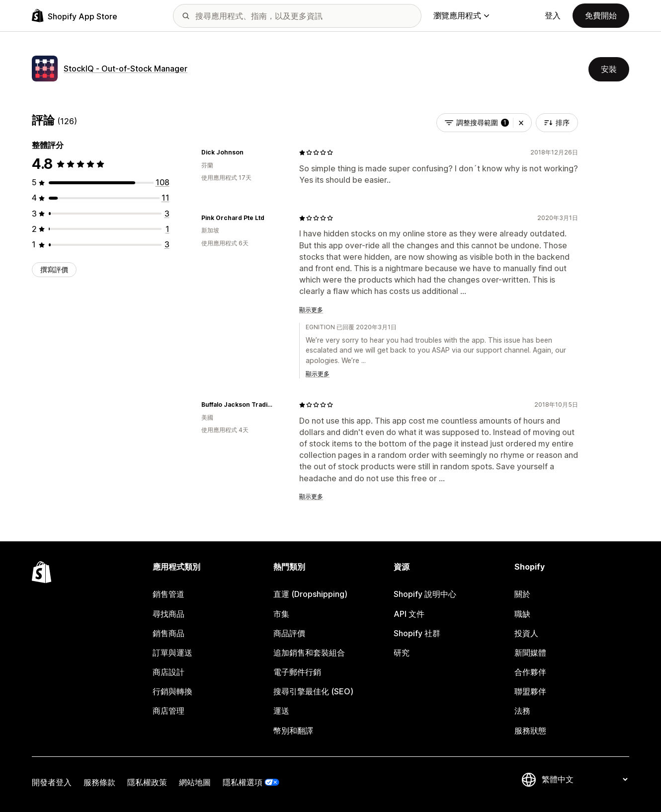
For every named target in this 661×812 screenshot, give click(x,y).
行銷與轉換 (172, 691)
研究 (402, 653)
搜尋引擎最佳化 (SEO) (313, 691)
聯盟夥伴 (530, 691)
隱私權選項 (243, 782)
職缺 (522, 614)
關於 (522, 594)
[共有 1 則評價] (167, 229)
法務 (522, 711)
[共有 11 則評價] (165, 198)
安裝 (609, 69)
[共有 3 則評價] (167, 214)
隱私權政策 (147, 782)
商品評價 (289, 633)
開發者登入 (52, 782)
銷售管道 (168, 594)
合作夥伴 (530, 672)
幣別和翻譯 (293, 731)
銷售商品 (168, 633)
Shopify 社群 (417, 633)
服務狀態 (530, 731)
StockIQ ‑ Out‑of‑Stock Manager (125, 69)
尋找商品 (168, 614)
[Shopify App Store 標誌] (75, 16)
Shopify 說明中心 (425, 594)
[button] (521, 123)
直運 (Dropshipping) (310, 594)
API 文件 (409, 614)
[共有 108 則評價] (163, 182)
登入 (553, 15)
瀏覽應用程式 (461, 15)
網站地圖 (195, 782)
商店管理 (168, 711)
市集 (281, 614)
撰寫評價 (54, 269)
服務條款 (99, 782)
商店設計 (168, 672)
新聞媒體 (530, 653)
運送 (281, 711)
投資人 (526, 633)
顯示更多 (311, 310)
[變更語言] (584, 780)
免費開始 (601, 15)
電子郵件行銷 (297, 672)
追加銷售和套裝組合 (309, 653)
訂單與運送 (172, 653)
